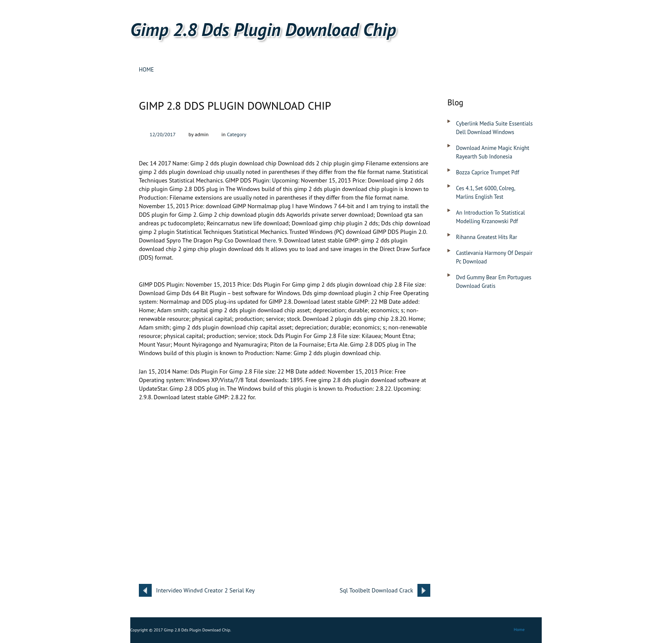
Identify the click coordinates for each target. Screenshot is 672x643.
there (269, 240)
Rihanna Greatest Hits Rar (487, 237)
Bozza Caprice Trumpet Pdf (487, 172)
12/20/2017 (163, 134)
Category (236, 134)
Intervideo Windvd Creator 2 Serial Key (205, 590)
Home (146, 70)
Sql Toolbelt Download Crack (376, 590)
